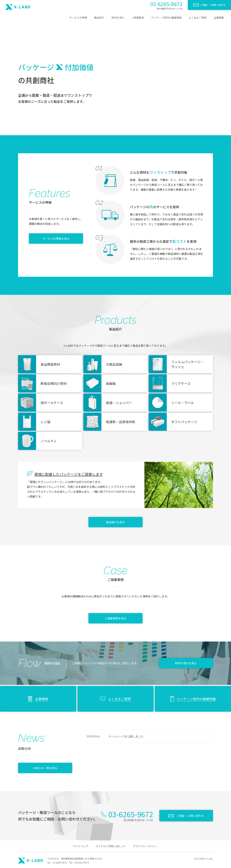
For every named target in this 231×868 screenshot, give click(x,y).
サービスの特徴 (78, 18)
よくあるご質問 (198, 18)
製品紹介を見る (116, 522)
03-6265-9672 (166, 4)
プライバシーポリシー (145, 846)
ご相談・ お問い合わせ (213, 5)
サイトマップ (81, 846)
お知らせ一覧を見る (45, 768)
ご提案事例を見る (115, 618)
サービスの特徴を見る (56, 239)
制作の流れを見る (186, 663)
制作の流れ (118, 18)
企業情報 (219, 18)
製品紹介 (99, 18)
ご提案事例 (138, 18)
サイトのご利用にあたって (111, 846)
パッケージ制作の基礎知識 (166, 18)
